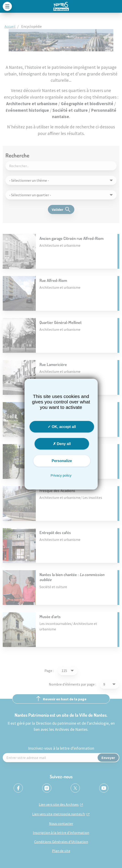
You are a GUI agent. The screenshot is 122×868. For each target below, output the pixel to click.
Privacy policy (61, 475)
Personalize (62, 461)
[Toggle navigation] (7, 6)
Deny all (62, 444)
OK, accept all (62, 427)
